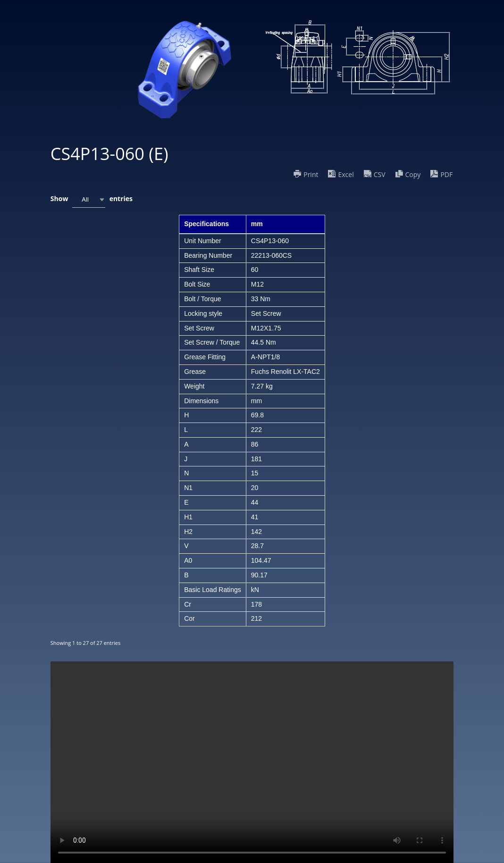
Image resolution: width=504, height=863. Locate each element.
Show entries (92, 199)
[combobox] (89, 199)
